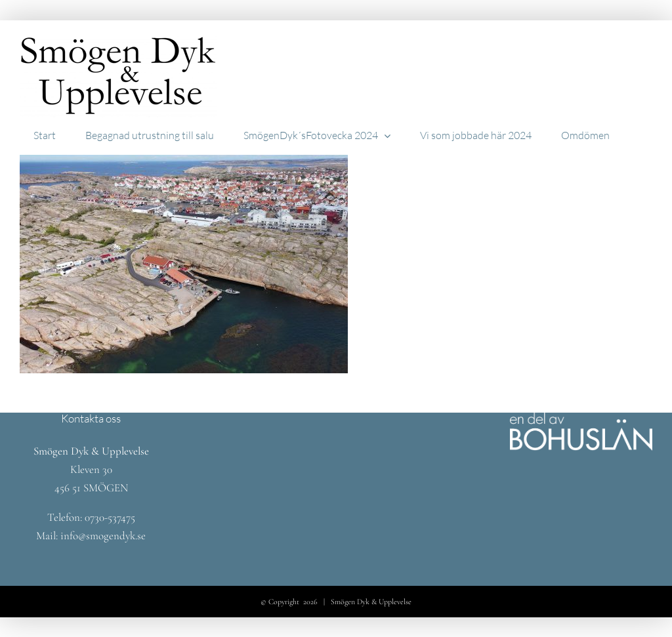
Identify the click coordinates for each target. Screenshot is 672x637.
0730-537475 (110, 517)
